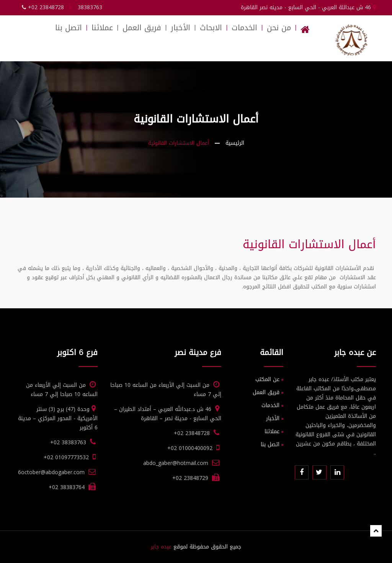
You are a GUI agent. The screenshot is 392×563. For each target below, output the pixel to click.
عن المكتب (267, 379)
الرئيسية (235, 143)
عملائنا (102, 28)
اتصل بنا (69, 28)
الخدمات (244, 28)
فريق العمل (142, 28)
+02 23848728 (43, 7)
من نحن (279, 28)
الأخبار (180, 28)
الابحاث (211, 28)
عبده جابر (161, 547)
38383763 (90, 7)
